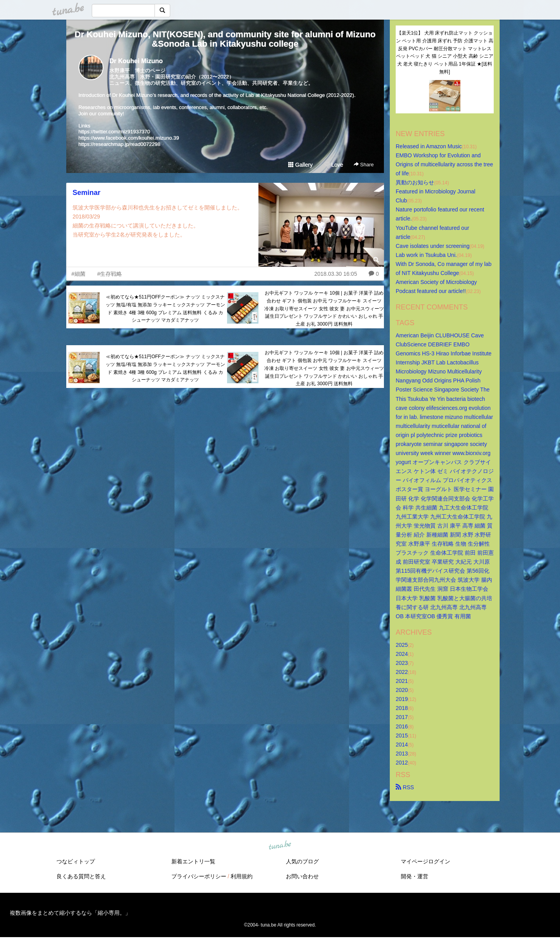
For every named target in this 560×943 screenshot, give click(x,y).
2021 (402, 681)
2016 (402, 726)
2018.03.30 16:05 (335, 274)
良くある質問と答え (81, 876)
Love (334, 165)
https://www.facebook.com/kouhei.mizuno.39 (129, 138)
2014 (402, 745)
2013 (402, 754)
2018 (402, 708)
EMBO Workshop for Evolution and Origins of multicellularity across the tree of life (445, 164)
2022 (402, 672)
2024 (402, 654)
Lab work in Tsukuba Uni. (426, 255)
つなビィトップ (76, 861)
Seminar (86, 193)
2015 (402, 735)
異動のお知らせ (415, 182)
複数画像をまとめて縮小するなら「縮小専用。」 (70, 913)
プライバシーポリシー (199, 876)
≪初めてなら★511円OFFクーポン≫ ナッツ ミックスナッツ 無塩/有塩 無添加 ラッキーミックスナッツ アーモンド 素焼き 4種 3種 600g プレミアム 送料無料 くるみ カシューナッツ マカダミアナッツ (165, 309)
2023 (402, 663)
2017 (402, 717)
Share (364, 165)
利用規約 (242, 876)
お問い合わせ (302, 876)
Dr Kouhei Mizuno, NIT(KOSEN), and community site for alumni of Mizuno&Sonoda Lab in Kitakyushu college (225, 39)
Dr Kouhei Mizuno (136, 61)
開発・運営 (415, 876)
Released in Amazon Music (429, 146)
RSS (405, 787)
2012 (402, 763)
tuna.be (280, 846)
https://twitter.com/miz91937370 (114, 132)
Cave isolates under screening (433, 246)
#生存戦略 (110, 274)
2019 (402, 699)
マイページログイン (425, 861)
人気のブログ (302, 861)
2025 (402, 645)
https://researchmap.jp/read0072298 (119, 144)
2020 (402, 690)
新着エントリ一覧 (193, 861)
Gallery (300, 165)
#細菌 (78, 274)
